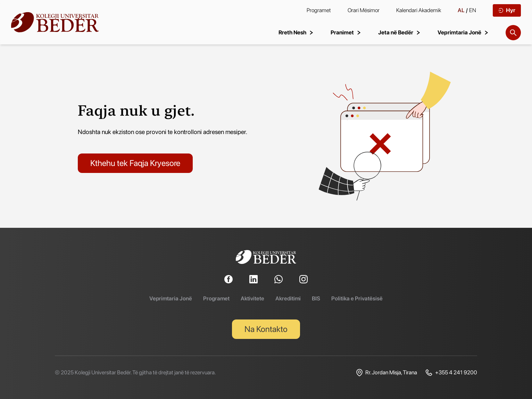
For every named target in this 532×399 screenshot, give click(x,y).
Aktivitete (252, 298)
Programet (319, 10)
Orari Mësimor (364, 10)
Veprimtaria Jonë (171, 298)
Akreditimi (288, 298)
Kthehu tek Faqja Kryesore (135, 163)
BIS (316, 298)
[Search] (513, 33)
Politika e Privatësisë (357, 298)
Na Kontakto (266, 329)
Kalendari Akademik (419, 10)
